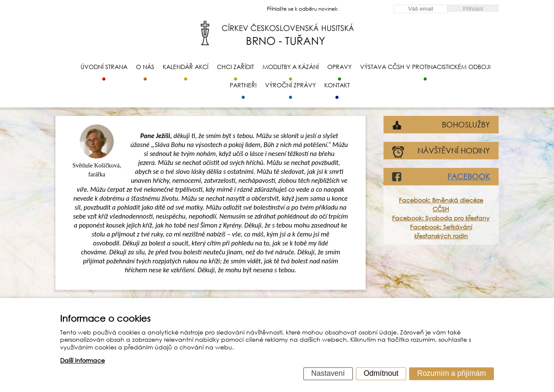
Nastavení (328, 373)
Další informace (82, 361)
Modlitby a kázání (291, 67)
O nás (145, 67)
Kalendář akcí (186, 67)
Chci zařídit (235, 67)
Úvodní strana (104, 67)
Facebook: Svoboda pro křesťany (441, 218)
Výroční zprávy (290, 85)
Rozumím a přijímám (452, 373)
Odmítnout (381, 373)
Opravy (339, 67)
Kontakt (337, 85)
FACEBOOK (469, 176)
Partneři (243, 85)
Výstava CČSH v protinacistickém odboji (425, 67)
